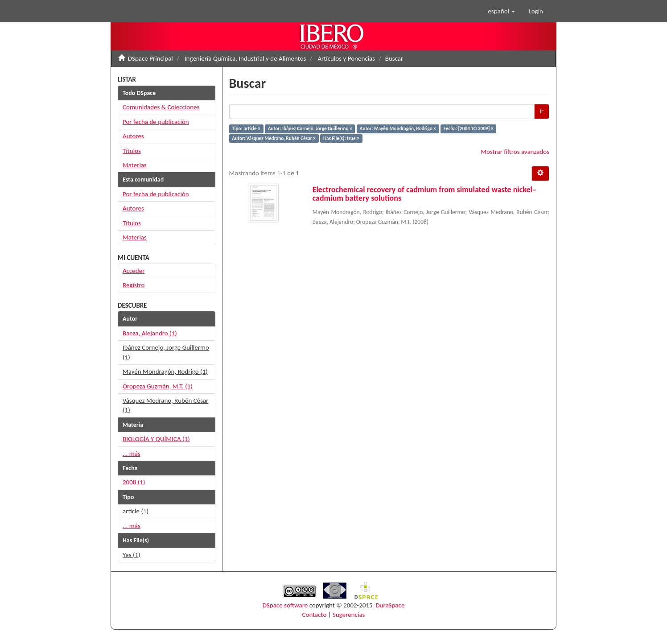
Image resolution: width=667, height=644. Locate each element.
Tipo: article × (246, 128)
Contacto (315, 615)
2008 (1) (134, 482)
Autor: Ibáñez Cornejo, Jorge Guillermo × (310, 128)
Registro (134, 285)
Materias (135, 165)
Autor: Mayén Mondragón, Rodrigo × (398, 128)
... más (132, 454)
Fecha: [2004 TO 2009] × (469, 128)
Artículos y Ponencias (346, 58)
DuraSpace (390, 605)
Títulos (132, 151)
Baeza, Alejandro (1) (150, 333)
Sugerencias (349, 615)
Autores (133, 136)
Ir (542, 111)
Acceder (134, 271)
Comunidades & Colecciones (161, 107)
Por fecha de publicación (156, 122)
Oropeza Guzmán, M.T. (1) (158, 386)
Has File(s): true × (341, 138)
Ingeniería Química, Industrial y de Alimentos (245, 58)
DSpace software (285, 605)
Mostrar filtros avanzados (515, 152)
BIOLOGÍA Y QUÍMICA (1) (156, 439)
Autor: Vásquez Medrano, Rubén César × (274, 138)
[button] (501, 11)
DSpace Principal (150, 58)
